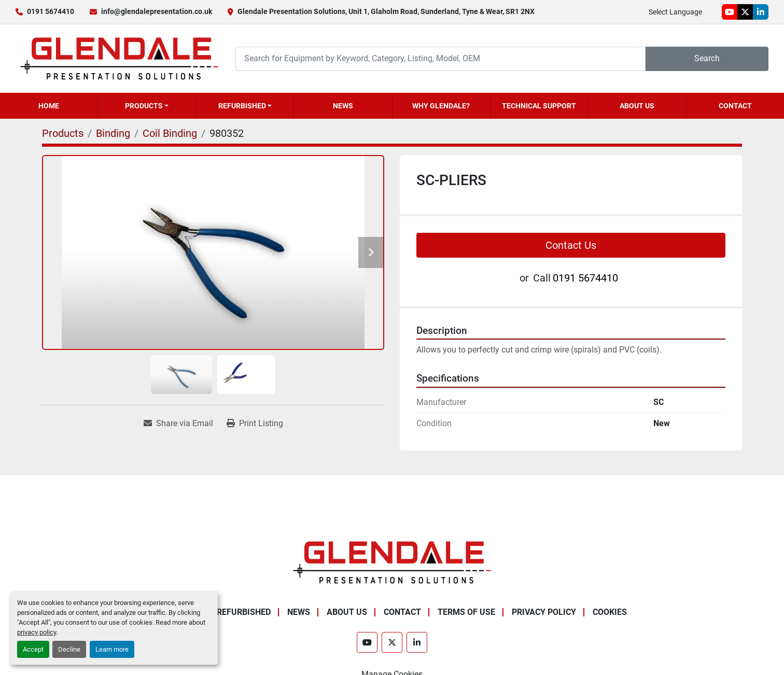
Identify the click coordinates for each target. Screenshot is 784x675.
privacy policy (37, 632)
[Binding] (113, 133)
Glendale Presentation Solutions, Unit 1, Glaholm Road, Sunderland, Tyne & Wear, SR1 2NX (386, 11)
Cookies (610, 612)
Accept (33, 649)
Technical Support (539, 106)
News (343, 106)
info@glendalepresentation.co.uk (157, 11)
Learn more (112, 649)
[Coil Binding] (170, 133)
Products (144, 106)
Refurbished (242, 106)
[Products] (63, 133)
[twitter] (745, 12)
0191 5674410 (51, 11)
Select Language (675, 12)
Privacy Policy (544, 612)
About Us (637, 106)
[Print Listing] (255, 424)
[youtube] (730, 12)
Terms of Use (466, 612)
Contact (735, 106)
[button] (147, 106)
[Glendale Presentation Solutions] (392, 562)
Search (707, 58)
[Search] (440, 59)
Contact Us (571, 245)
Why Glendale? (441, 106)
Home (49, 106)
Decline (69, 649)
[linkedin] (761, 12)
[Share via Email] (178, 424)
